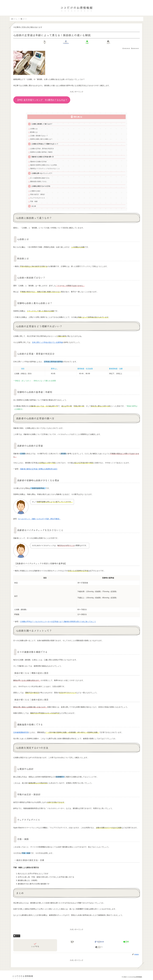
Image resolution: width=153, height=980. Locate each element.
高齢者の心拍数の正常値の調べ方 (43, 157)
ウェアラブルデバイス (38, 198)
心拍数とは (34, 129)
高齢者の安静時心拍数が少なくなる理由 (43, 165)
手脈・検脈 (34, 201)
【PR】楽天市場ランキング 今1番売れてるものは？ (42, 100)
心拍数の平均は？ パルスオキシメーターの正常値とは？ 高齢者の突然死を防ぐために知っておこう (58, 622)
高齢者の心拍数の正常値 (38, 162)
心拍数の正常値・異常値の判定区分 (42, 149)
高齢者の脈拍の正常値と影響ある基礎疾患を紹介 (39, 469)
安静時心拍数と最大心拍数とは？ (41, 139)
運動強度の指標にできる (38, 182)
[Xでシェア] (45, 42)
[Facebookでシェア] (66, 42)
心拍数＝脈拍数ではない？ (39, 136)
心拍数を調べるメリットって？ (42, 173)
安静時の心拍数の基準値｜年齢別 (41, 152)
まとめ (34, 206)
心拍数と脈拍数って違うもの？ (42, 124)
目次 (75, 117)
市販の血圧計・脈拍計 (38, 194)
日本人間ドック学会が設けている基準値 (47, 342)
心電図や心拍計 (35, 191)
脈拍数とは (34, 132)
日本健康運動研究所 (21, 732)
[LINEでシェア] (87, 42)
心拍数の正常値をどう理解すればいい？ (45, 144)
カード (17, 936)
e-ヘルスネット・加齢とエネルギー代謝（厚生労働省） (40, 519)
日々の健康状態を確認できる (40, 178)
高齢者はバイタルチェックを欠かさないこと (45, 169)
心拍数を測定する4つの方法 (41, 186)
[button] (108, 42)
